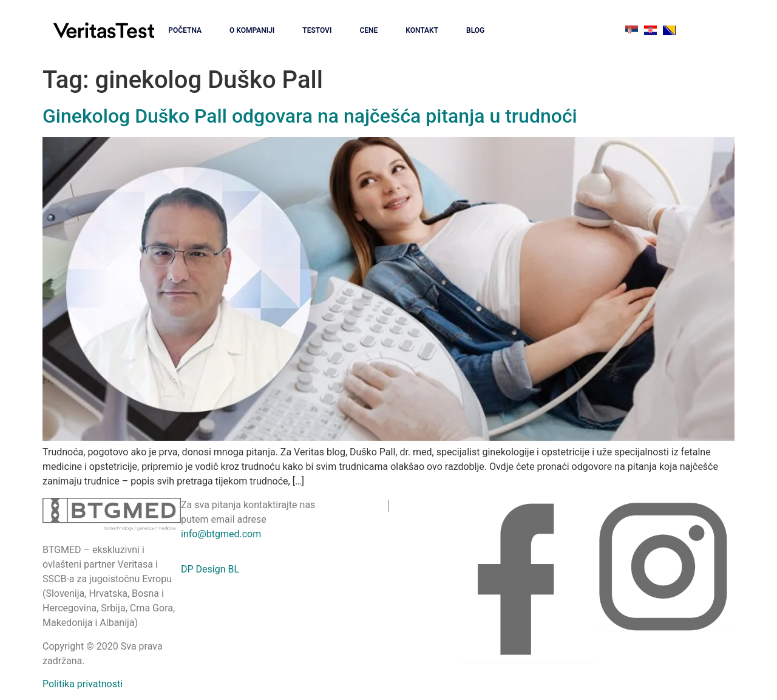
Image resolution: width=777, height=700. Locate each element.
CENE (368, 30)
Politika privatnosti (83, 684)
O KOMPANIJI (252, 30)
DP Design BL (210, 569)
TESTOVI (317, 30)
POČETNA (185, 30)
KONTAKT (422, 30)
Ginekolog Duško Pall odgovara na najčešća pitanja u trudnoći (310, 116)
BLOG (475, 30)
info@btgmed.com (221, 534)
